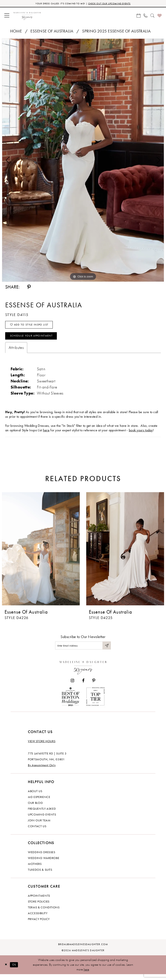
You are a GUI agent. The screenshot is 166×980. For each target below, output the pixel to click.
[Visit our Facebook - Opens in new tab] (83, 686)
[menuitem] (7, 16)
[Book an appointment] (139, 16)
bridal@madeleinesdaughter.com (83, 950)
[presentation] (41, 553)
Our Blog (35, 809)
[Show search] (152, 16)
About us (35, 797)
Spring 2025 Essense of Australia (116, 32)
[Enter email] (83, 650)
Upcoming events (42, 820)
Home (16, 32)
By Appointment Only (42, 771)
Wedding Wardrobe (44, 864)
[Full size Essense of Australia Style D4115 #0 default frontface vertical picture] (83, 161)
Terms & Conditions (44, 913)
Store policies (39, 907)
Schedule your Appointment (36, 340)
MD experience (39, 803)
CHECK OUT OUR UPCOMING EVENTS (113, 4)
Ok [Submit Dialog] (16, 970)
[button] (7, 16)
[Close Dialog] (6, 970)
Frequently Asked (42, 814)
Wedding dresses (42, 858)
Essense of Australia (52, 32)
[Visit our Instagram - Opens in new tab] (72, 686)
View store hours (42, 747)
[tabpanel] (83, 161)
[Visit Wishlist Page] (160, 16)
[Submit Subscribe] (106, 650)
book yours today (141, 434)
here (86, 975)
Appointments (39, 901)
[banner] (27, 16)
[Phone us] (145, 16)
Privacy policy (39, 925)
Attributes (16, 352)
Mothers (35, 870)
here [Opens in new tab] (46, 434)
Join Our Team (39, 826)
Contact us (37, 832)
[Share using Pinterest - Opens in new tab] (29, 288)
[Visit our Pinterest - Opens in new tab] (94, 686)
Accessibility (38, 919)
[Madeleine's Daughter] (83, 672)
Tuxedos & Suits (40, 875)
